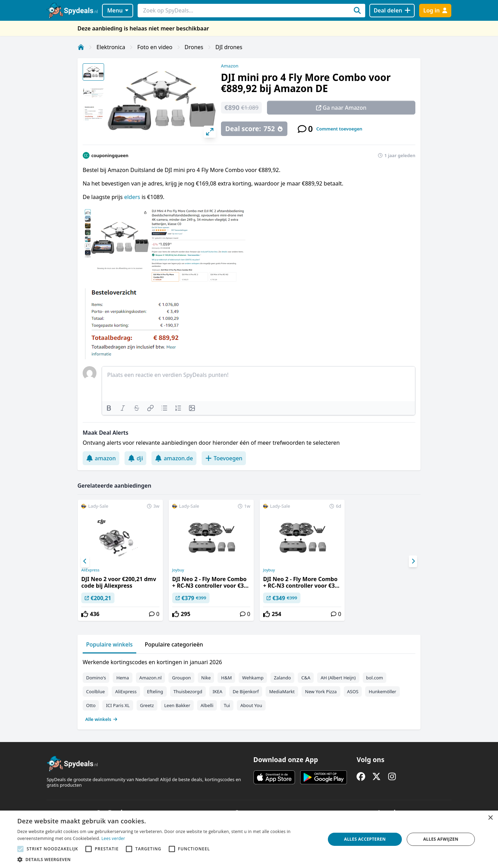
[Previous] (85, 561)
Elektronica (111, 47)
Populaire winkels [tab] (109, 644)
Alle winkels (102, 719)
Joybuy (178, 570)
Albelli (207, 705)
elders (133, 197)
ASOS (353, 691)
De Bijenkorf (246, 691)
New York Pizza (321, 691)
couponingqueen (110, 155)
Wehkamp (253, 678)
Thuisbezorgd (188, 691)
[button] (167, 859)
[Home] (81, 47)
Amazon (230, 66)
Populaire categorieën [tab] (174, 644)
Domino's (96, 678)
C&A (306, 678)
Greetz (147, 705)
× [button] (490, 818)
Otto (91, 705)
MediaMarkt (282, 691)
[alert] (249, 839)
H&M (226, 678)
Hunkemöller (382, 691)
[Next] (413, 561)
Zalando (282, 678)
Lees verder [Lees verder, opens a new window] (113, 838)
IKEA (218, 691)
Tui (227, 705)
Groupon (181, 678)
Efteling (155, 691)
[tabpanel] (249, 689)
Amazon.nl (151, 678)
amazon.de (174, 458)
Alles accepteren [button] (365, 839)
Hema (122, 678)
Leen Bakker (177, 705)
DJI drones (229, 47)
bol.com (375, 678)
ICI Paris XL (118, 705)
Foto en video (155, 47)
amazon (101, 458)
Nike (206, 678)
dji (136, 458)
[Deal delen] (392, 11)
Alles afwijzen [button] (441, 839)
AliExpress (90, 570)
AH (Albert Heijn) (338, 678)
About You (251, 705)
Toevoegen (224, 458)
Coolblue (95, 691)
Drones (194, 47)
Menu (118, 10)
